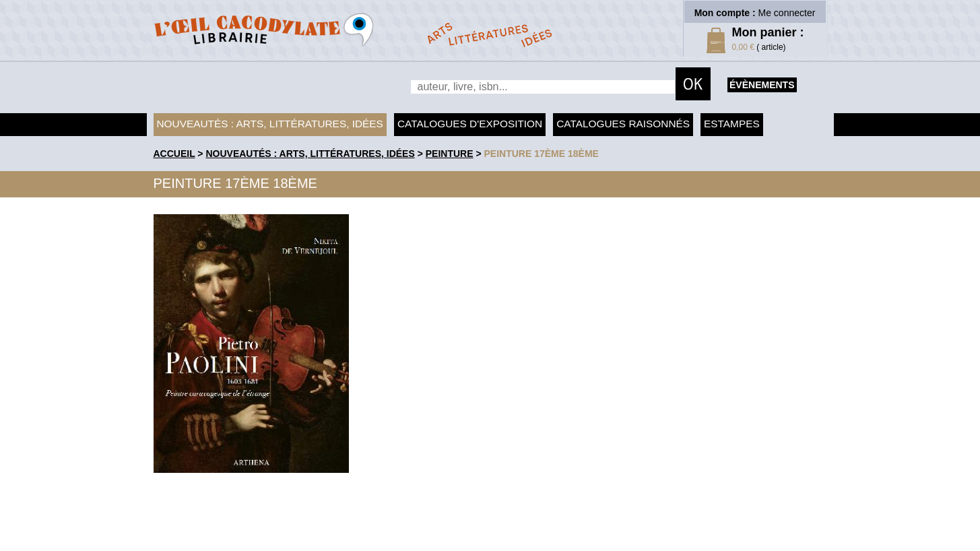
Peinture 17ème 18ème (542, 154)
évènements (762, 85)
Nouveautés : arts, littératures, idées (270, 124)
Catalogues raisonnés (623, 124)
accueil (174, 154)
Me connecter (787, 13)
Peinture (450, 154)
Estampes (732, 124)
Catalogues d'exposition (470, 124)
